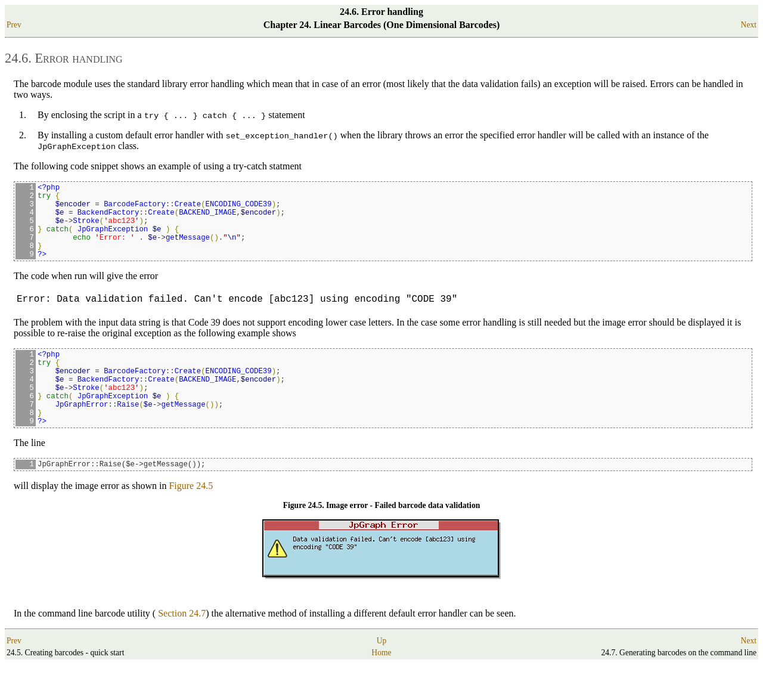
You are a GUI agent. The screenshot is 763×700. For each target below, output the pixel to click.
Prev (14, 25)
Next (749, 25)
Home (381, 688)
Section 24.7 (182, 649)
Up (382, 676)
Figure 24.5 (191, 521)
